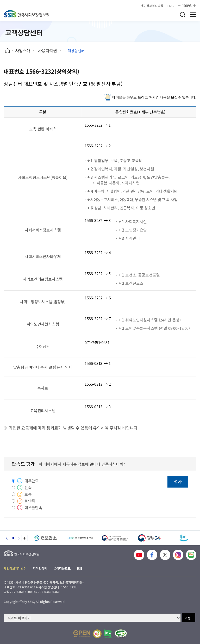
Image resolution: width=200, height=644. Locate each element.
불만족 (30, 501)
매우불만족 (33, 507)
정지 (13, 538)
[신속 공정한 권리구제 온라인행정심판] (115, 538)
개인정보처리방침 (152, 6)
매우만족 (32, 481)
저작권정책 (40, 568)
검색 (183, 15)
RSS (80, 568)
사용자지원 (47, 50)
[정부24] (149, 538)
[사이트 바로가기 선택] (92, 618)
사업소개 (23, 50)
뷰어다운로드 (62, 568)
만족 (28, 487)
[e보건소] (45, 538)
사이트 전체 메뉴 (193, 15)
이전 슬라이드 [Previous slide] (7, 538)
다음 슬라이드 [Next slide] (19, 538)
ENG (171, 6)
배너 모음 (25, 538)
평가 (178, 481)
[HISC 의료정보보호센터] (80, 538)
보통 (28, 494)
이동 (188, 618)
